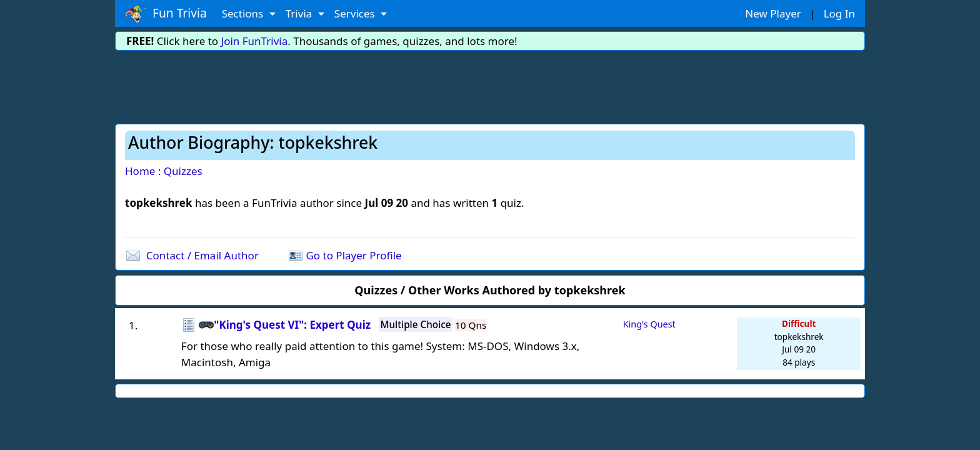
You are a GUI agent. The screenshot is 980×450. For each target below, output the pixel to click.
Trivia (300, 13)
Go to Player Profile (353, 255)
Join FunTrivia (255, 41)
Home (140, 171)
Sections (244, 13)
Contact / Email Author (202, 255)
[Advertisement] (490, 85)
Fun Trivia (166, 14)
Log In (839, 13)
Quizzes (183, 171)
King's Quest (649, 324)
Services (356, 13)
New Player (773, 13)
